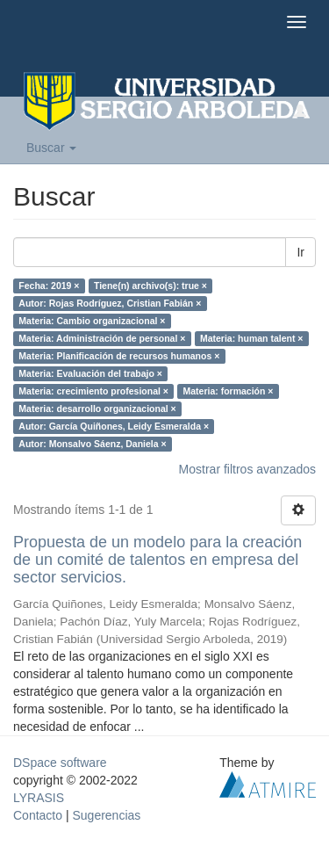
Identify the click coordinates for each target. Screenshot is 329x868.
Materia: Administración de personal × (102, 338)
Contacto (38, 815)
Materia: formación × (228, 391)
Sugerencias (106, 815)
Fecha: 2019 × (49, 286)
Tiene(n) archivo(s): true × (150, 286)
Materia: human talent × (252, 338)
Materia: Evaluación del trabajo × (90, 373)
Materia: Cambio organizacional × (92, 321)
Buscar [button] (51, 148)
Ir (300, 252)
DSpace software (60, 763)
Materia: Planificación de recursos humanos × (119, 356)
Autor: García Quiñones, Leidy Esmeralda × (114, 426)
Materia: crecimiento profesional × (93, 391)
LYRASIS (39, 798)
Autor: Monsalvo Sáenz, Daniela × (92, 444)
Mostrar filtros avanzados (247, 469)
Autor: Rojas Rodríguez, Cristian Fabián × (110, 303)
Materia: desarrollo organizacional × (97, 409)
